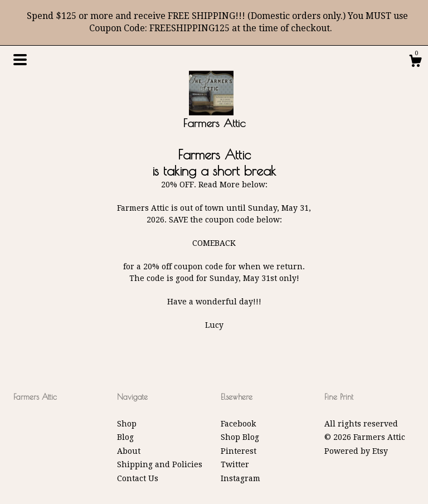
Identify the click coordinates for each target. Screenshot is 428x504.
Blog (125, 437)
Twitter (235, 464)
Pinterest (239, 451)
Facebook (238, 424)
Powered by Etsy (356, 451)
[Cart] (415, 62)
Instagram (240, 478)
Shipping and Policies (160, 464)
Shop (127, 424)
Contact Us (138, 478)
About (129, 451)
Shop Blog (240, 437)
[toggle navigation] (20, 60)
